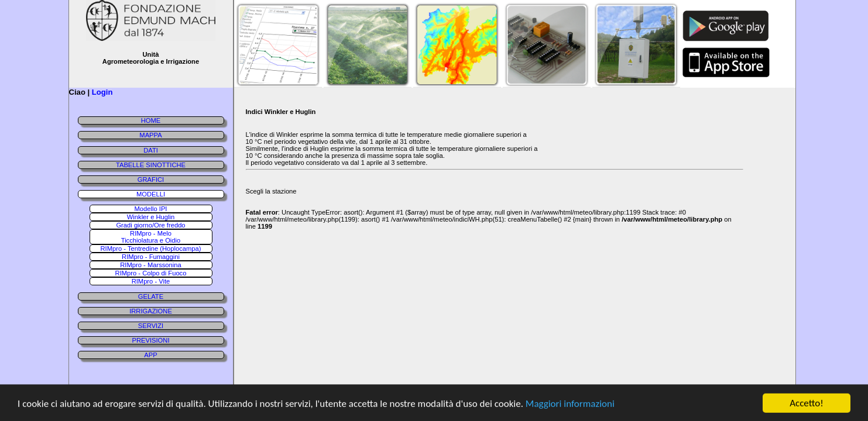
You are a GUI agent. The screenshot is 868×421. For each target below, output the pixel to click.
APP (150, 355)
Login (102, 92)
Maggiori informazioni (570, 405)
